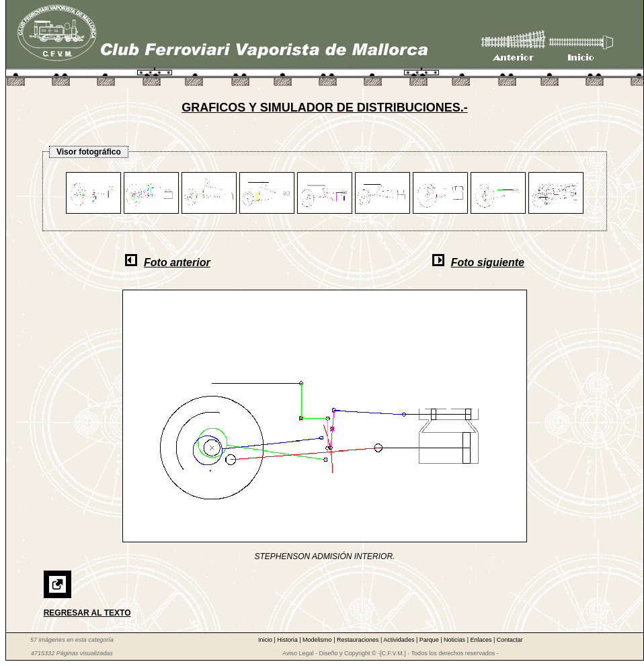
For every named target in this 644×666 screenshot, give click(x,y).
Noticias (455, 640)
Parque (430, 640)
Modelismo (318, 640)
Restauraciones (359, 640)
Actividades (400, 640)
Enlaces (482, 640)
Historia (288, 640)
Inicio (266, 640)
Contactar (510, 640)
